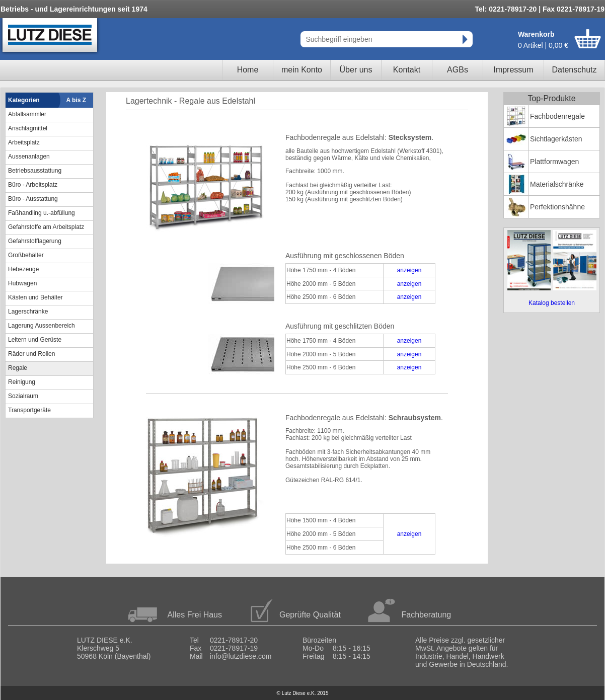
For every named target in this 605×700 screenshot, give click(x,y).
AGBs (458, 70)
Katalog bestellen (552, 303)
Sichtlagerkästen (556, 139)
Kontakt (407, 70)
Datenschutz (575, 70)
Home (248, 70)
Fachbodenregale (557, 116)
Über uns (356, 70)
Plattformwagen (554, 162)
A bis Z (77, 100)
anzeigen (409, 270)
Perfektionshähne (557, 207)
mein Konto (302, 70)
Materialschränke (557, 184)
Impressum (513, 70)
